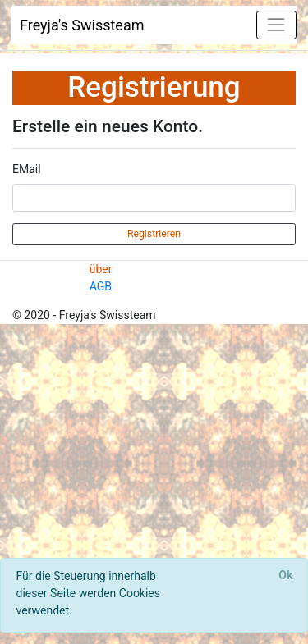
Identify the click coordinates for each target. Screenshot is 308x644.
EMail (27, 169)
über (101, 269)
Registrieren (154, 234)
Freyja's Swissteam (82, 25)
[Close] (286, 576)
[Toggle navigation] (276, 25)
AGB (101, 286)
